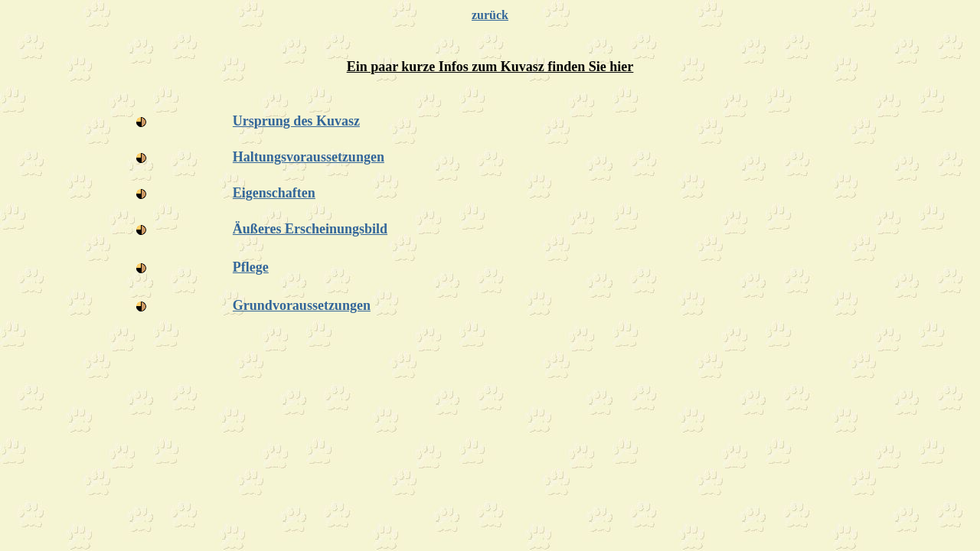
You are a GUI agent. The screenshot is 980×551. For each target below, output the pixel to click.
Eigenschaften (274, 193)
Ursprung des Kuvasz (296, 121)
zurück (490, 15)
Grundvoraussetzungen (302, 305)
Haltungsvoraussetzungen (309, 157)
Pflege (251, 267)
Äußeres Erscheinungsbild (310, 229)
